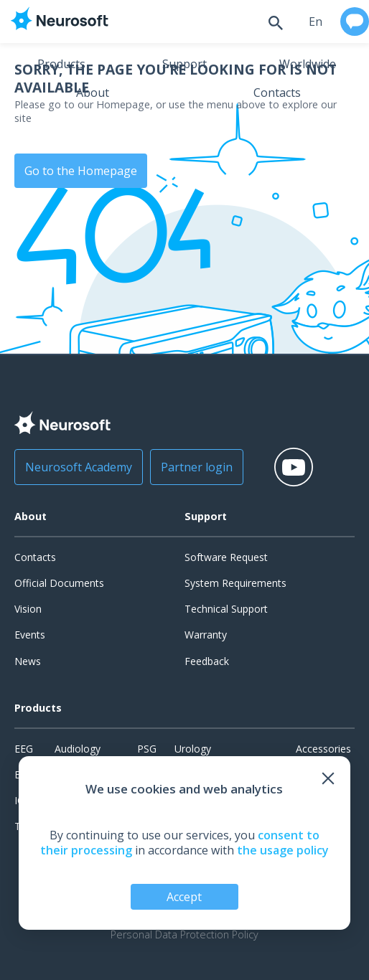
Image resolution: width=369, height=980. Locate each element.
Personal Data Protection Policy (184, 935)
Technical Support (226, 609)
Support (184, 64)
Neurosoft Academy (79, 467)
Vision (28, 609)
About (93, 93)
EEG (24, 749)
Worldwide (308, 64)
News (28, 661)
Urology (193, 749)
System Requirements (235, 583)
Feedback (207, 661)
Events (30, 635)
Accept (184, 897)
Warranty (206, 635)
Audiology (78, 749)
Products (61, 64)
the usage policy (283, 850)
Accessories (323, 749)
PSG (147, 749)
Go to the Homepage (81, 171)
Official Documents (59, 583)
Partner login (197, 467)
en (316, 22)
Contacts (277, 93)
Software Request (226, 557)
